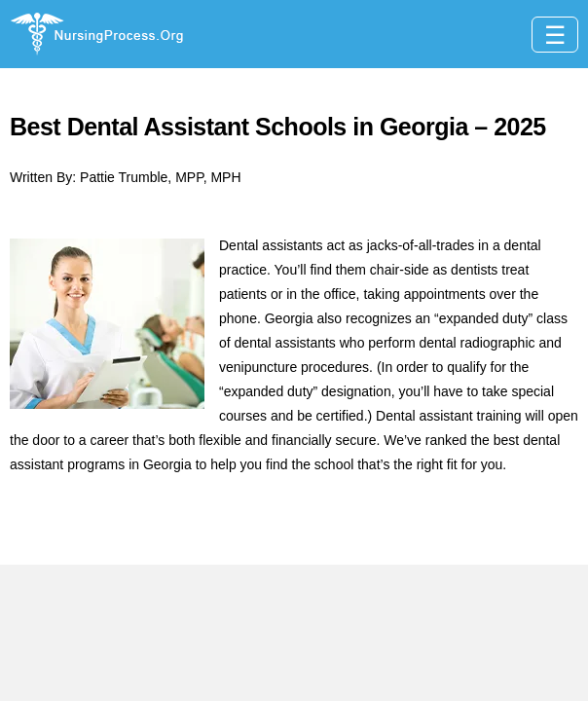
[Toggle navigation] (555, 35)
